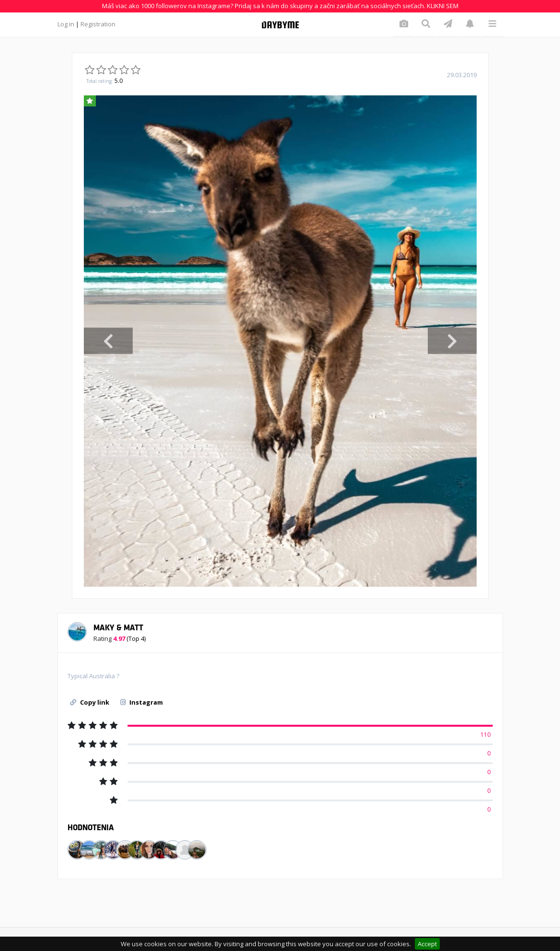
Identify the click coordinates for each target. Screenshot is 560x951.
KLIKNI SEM (443, 6)
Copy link (90, 702)
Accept (427, 944)
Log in (66, 24)
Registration (98, 24)
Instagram (142, 702)
